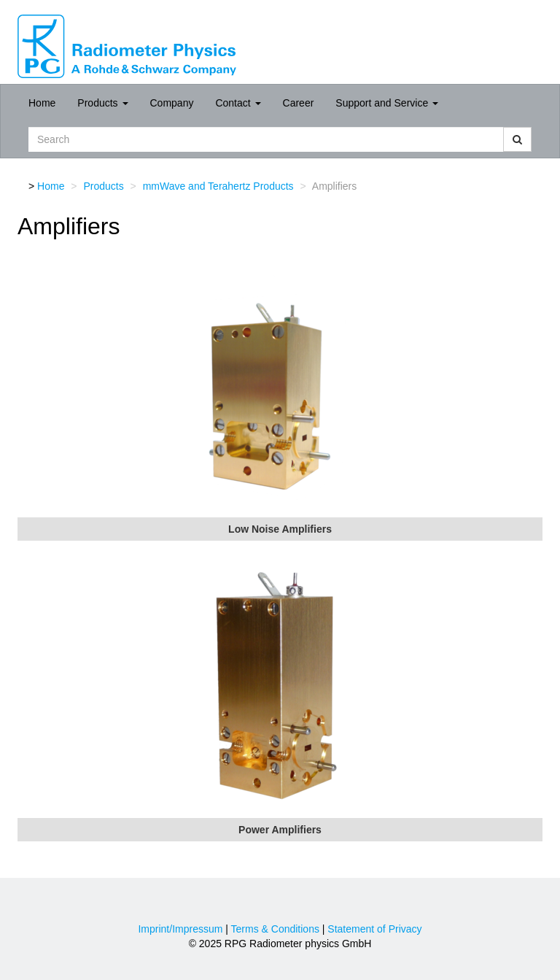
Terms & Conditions (275, 929)
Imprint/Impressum (180, 929)
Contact (238, 103)
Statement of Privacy (374, 929)
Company (172, 103)
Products (102, 103)
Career (299, 103)
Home (42, 103)
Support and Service (387, 103)
